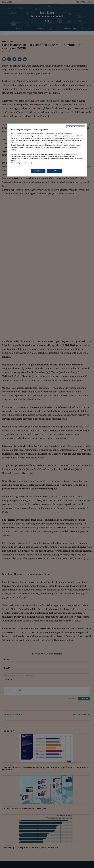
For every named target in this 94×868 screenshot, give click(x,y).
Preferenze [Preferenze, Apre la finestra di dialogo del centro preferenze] (38, 171)
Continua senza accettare (76, 127)
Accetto (54, 171)
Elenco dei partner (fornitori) (22, 163)
